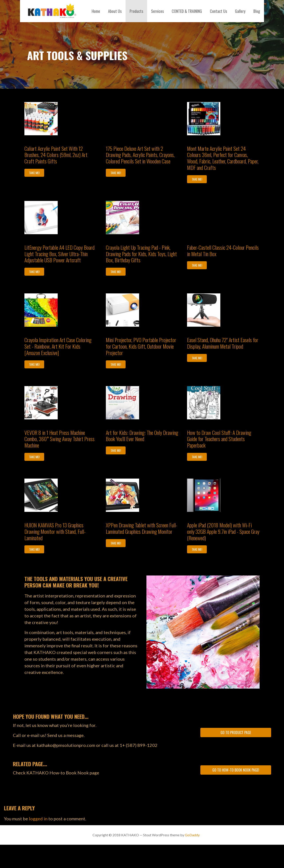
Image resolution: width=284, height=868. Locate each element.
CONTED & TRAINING (187, 11)
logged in (38, 819)
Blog (257, 11)
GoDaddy (192, 835)
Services (157, 11)
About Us (115, 11)
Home (96, 11)
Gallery (240, 11)
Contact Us (218, 11)
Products (136, 11)
